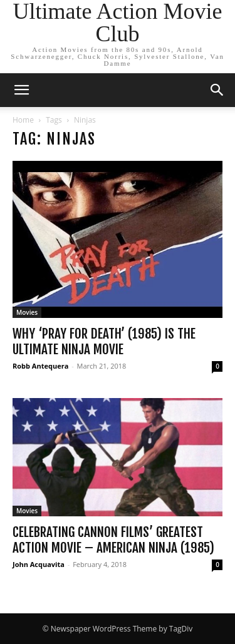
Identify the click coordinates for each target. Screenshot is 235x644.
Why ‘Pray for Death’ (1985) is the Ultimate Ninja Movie (104, 341)
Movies (27, 312)
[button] (21, 90)
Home (23, 120)
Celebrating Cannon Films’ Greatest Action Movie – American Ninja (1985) (113, 540)
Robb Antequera (40, 366)
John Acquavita (39, 564)
